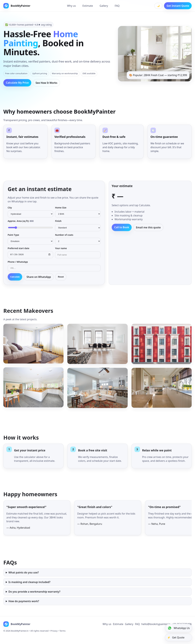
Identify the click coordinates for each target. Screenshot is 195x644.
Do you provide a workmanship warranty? (34, 599)
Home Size (61, 210)
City (10, 210)
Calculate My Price (17, 83)
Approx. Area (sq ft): (21, 224)
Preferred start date (18, 251)
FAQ (117, 6)
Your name (61, 251)
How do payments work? (24, 608)
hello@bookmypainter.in (156, 630)
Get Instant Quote (178, 6)
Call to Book (122, 230)
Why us (71, 6)
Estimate (88, 6)
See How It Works (46, 83)
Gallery (104, 6)
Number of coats (64, 238)
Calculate (15, 280)
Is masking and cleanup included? (29, 589)
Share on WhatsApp (39, 280)
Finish (58, 224)
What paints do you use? (24, 580)
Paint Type (13, 238)
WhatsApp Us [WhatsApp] (178, 628)
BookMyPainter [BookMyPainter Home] (17, 6)
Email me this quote (148, 230)
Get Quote (176, 637)
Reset (61, 280)
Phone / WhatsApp (18, 265)
